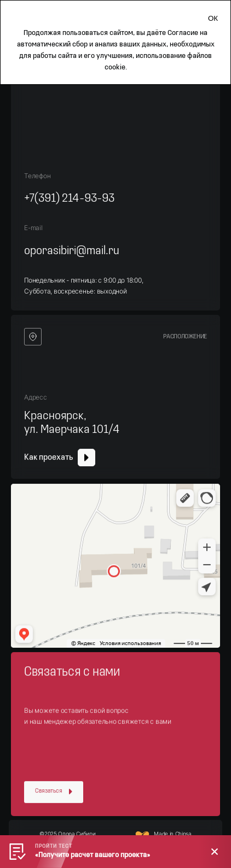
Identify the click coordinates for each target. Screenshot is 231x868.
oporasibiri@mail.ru (72, 251)
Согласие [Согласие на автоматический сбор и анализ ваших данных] (183, 33)
